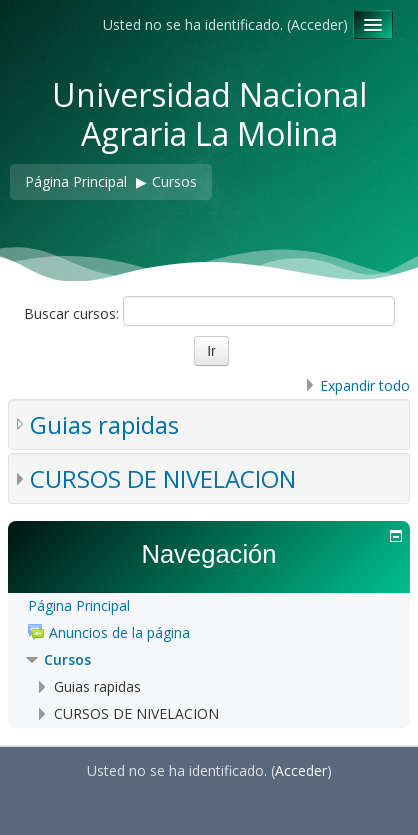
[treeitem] (208, 606)
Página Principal (79, 605)
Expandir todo (365, 385)
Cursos (67, 659)
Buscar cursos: (73, 313)
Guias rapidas (104, 424)
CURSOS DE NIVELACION (163, 478)
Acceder (317, 24)
